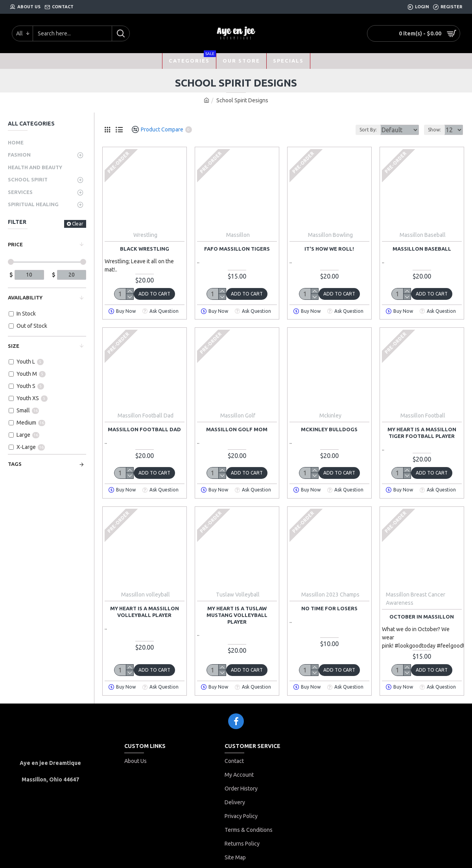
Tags (15, 464)
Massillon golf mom (237, 429)
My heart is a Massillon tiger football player (422, 433)
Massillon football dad (144, 429)
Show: (437, 130)
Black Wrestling (145, 249)
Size (14, 346)
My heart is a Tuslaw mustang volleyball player (237, 615)
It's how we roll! (329, 249)
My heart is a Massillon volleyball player (145, 612)
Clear (78, 224)
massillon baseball (422, 249)
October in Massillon (422, 617)
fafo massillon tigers (237, 249)
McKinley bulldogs (329, 429)
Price (15, 244)
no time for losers (329, 608)
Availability (25, 297)
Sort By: (362, 130)
